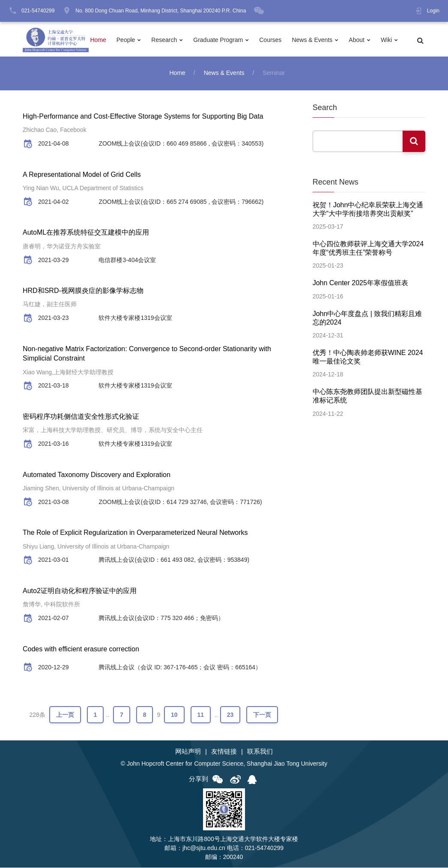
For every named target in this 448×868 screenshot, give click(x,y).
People (126, 40)
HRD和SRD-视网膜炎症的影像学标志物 (83, 291)
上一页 (65, 715)
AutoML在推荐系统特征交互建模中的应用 (86, 232)
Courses (270, 40)
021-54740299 (38, 11)
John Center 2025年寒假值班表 (360, 283)
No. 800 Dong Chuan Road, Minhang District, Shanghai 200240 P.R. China (161, 11)
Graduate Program (218, 40)
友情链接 (224, 751)
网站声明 (188, 751)
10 (174, 715)
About (357, 40)
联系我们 (260, 751)
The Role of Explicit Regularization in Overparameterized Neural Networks (135, 532)
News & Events (312, 40)
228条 (37, 715)
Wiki (386, 40)
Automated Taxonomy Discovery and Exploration (97, 475)
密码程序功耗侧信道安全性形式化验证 (81, 416)
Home (98, 40)
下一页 (262, 715)
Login (433, 11)
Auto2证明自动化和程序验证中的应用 (80, 591)
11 (201, 715)
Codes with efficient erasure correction (81, 649)
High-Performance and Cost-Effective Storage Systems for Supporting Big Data (143, 116)
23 (230, 715)
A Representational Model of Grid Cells (82, 174)
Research (164, 40)
